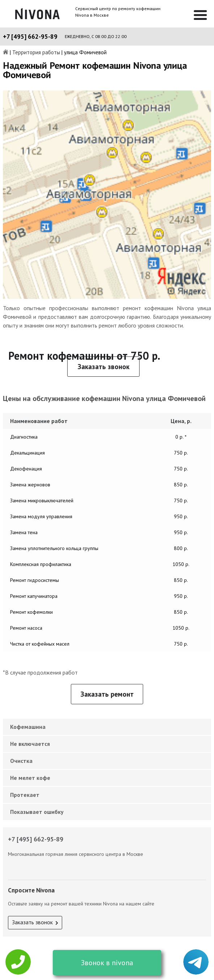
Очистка (21, 761)
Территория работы (36, 53)
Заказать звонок (104, 367)
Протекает (25, 795)
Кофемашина (28, 727)
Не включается (30, 744)
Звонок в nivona (107, 963)
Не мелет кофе (30, 778)
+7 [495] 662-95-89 (30, 37)
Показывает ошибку (37, 812)
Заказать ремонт (107, 694)
